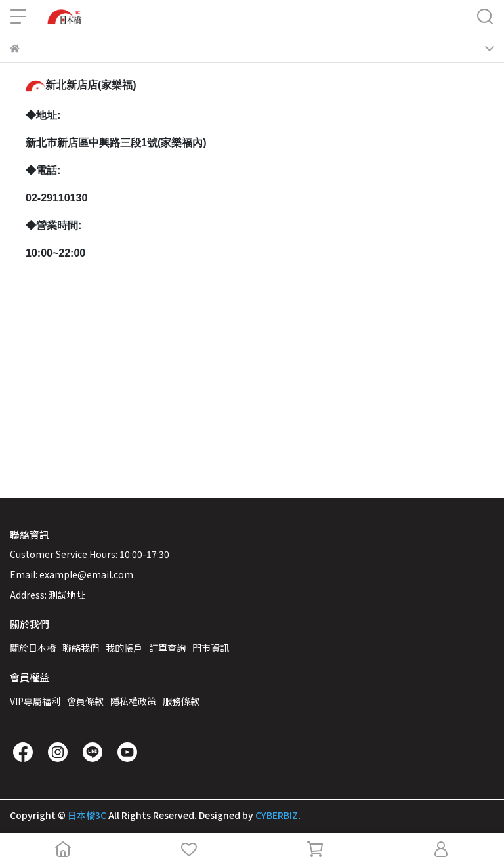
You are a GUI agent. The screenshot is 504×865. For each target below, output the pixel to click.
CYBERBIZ (277, 815)
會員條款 (85, 701)
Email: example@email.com (72, 574)
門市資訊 (211, 648)
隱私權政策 (133, 701)
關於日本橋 (33, 648)
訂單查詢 (167, 648)
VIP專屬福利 (35, 701)
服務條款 (181, 701)
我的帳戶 (124, 648)
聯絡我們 (81, 648)
